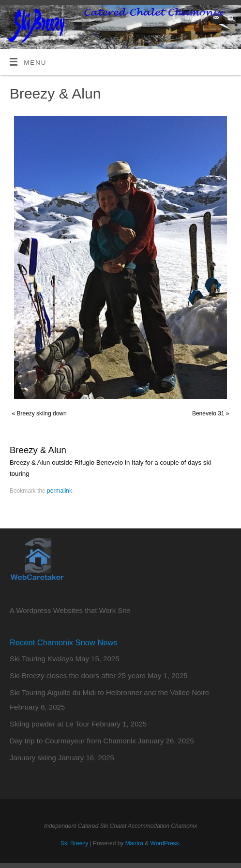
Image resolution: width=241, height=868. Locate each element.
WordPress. (166, 843)
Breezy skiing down (42, 413)
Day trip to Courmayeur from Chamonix (73, 741)
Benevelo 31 (208, 413)
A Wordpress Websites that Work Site (70, 610)
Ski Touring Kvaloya (41, 659)
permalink (60, 491)
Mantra (134, 843)
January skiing (33, 758)
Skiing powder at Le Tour (50, 724)
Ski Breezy (74, 843)
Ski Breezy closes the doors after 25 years (78, 676)
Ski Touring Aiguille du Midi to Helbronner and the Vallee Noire (109, 692)
